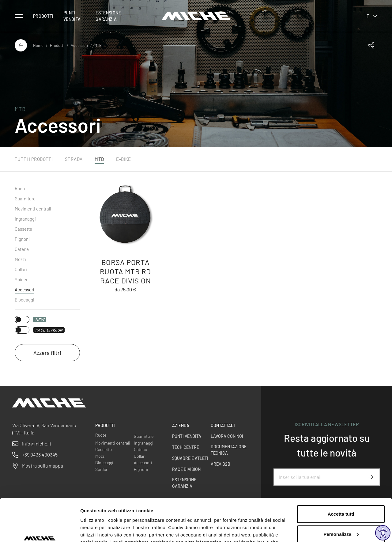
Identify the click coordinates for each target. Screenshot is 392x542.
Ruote (21, 188)
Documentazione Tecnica (229, 450)
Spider (21, 279)
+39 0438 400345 (40, 455)
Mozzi (20, 259)
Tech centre (186, 447)
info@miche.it (37, 443)
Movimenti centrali (33, 209)
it (371, 16)
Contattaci (223, 425)
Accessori (79, 45)
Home (38, 45)
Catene (22, 249)
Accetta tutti (341, 478)
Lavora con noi (227, 436)
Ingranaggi (25, 219)
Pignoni (22, 239)
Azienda (181, 425)
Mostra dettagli (97, 530)
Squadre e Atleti (190, 458)
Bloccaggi (24, 300)
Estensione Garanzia (108, 16)
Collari (21, 269)
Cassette (23, 229)
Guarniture (25, 199)
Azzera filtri (47, 353)
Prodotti (43, 16)
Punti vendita (72, 16)
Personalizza (341, 497)
